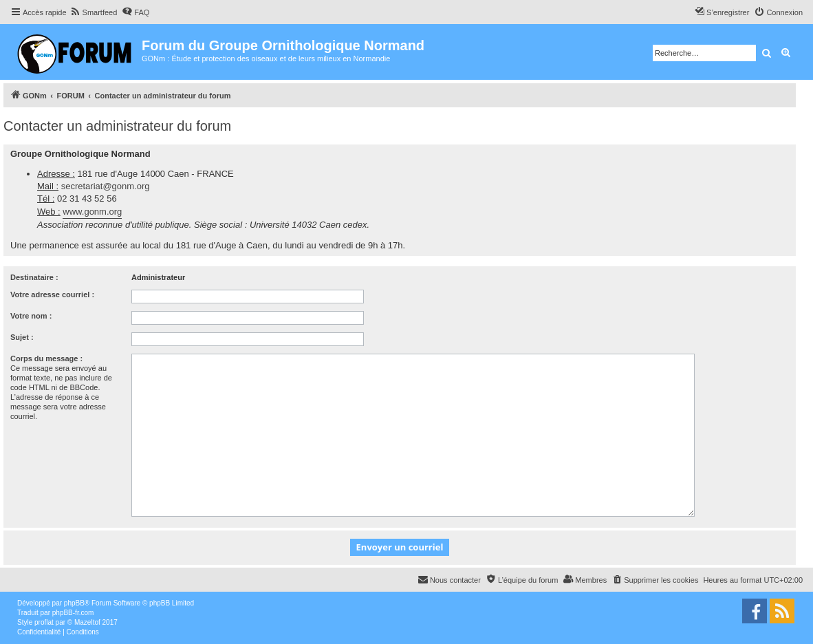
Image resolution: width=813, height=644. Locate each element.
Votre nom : (31, 316)
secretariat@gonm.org (106, 186)
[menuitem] (94, 12)
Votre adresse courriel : (52, 294)
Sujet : (22, 337)
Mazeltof (87, 622)
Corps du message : (46, 358)
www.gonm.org (92, 212)
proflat (44, 622)
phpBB (74, 603)
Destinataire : (34, 277)
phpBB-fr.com (73, 613)
